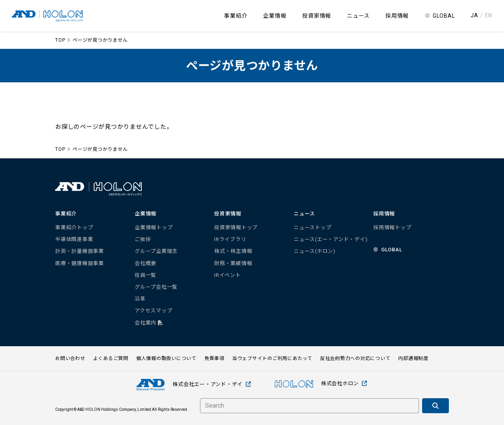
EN (489, 15)
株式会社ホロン (321, 384)
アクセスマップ (153, 311)
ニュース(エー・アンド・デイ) (331, 239)
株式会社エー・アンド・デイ (194, 385)
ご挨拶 (143, 239)
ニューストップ (312, 227)
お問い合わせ (70, 358)
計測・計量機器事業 (80, 251)
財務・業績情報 (233, 263)
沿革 (140, 299)
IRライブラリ (230, 239)
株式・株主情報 (233, 251)
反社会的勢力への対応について (355, 358)
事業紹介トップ (74, 227)
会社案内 (149, 323)
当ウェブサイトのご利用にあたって (272, 358)
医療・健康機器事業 (80, 263)
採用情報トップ (392, 227)
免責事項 (214, 358)
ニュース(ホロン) (315, 251)
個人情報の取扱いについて (166, 358)
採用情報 (397, 16)
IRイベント (228, 275)
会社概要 (145, 263)
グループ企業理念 (156, 251)
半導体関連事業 (74, 239)
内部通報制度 (413, 358)
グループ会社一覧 (156, 287)
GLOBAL (444, 16)
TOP (60, 40)
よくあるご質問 (111, 358)
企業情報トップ (154, 227)
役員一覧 (145, 275)
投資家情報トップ (236, 227)
